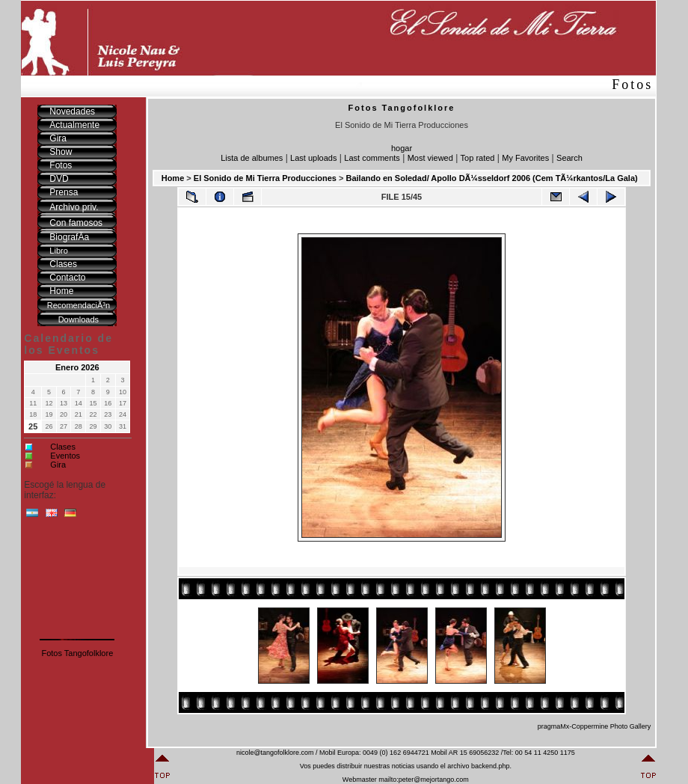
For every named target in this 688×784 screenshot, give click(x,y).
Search (569, 158)
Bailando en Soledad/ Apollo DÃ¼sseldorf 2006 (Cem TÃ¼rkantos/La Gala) (491, 178)
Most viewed (430, 158)
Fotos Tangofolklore (77, 653)
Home (173, 178)
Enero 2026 (77, 367)
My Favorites (525, 158)
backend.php (491, 766)
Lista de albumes (252, 158)
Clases (63, 447)
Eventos (65, 456)
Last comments (372, 158)
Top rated (478, 158)
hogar (402, 148)
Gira (58, 465)
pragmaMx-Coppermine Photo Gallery (595, 726)
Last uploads (313, 158)
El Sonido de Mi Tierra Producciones (265, 178)
